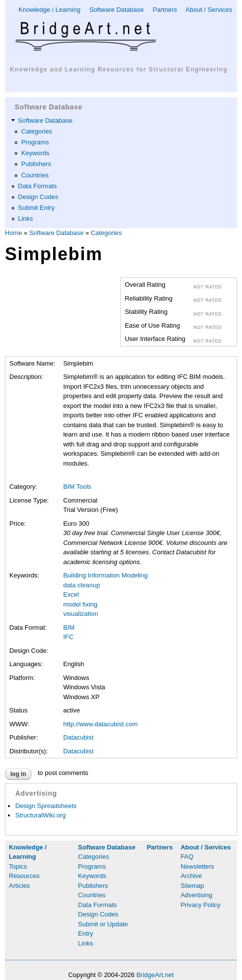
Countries (35, 175)
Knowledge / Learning (49, 10)
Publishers (36, 164)
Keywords (35, 153)
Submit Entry (36, 208)
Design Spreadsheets (46, 806)
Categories (37, 131)
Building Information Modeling (105, 575)
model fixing (80, 604)
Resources (24, 876)
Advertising (196, 895)
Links (26, 219)
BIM (69, 627)
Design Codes (38, 197)
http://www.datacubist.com (100, 724)
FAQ (187, 857)
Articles (19, 886)
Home (14, 233)
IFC (68, 637)
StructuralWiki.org (41, 815)
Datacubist (78, 737)
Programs (35, 142)
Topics (18, 866)
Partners (165, 10)
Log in (18, 774)
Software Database (117, 10)
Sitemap (192, 886)
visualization (81, 614)
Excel (71, 594)
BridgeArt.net (155, 975)
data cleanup (81, 585)
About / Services (209, 10)
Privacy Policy (200, 905)
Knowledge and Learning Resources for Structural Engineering (119, 69)
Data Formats (38, 186)
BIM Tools (77, 487)
